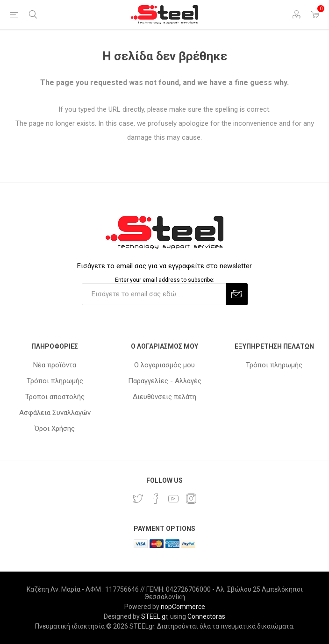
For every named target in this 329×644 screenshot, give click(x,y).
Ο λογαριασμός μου (164, 365)
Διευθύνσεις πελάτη (164, 397)
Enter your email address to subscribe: (165, 280)
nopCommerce (183, 607)
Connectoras (206, 616)
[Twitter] (138, 499)
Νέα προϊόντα (55, 365)
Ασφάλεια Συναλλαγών (55, 413)
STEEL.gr (154, 616)
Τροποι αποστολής (55, 397)
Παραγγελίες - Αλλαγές (165, 381)
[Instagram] (191, 499)
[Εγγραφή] (154, 294)
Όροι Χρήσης (55, 429)
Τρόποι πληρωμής (55, 381)
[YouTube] (173, 499)
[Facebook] (156, 499)
